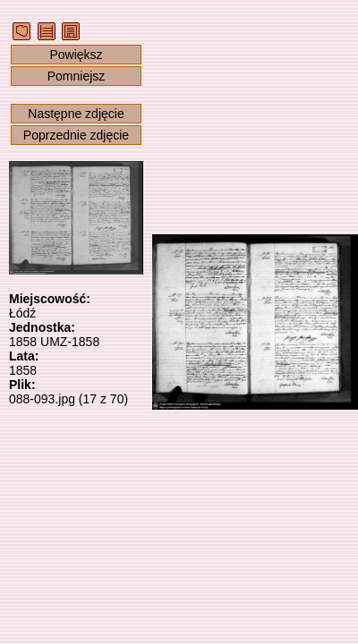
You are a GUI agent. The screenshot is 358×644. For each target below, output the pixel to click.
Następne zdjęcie (76, 114)
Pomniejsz (77, 76)
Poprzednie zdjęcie (76, 135)
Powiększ (76, 55)
